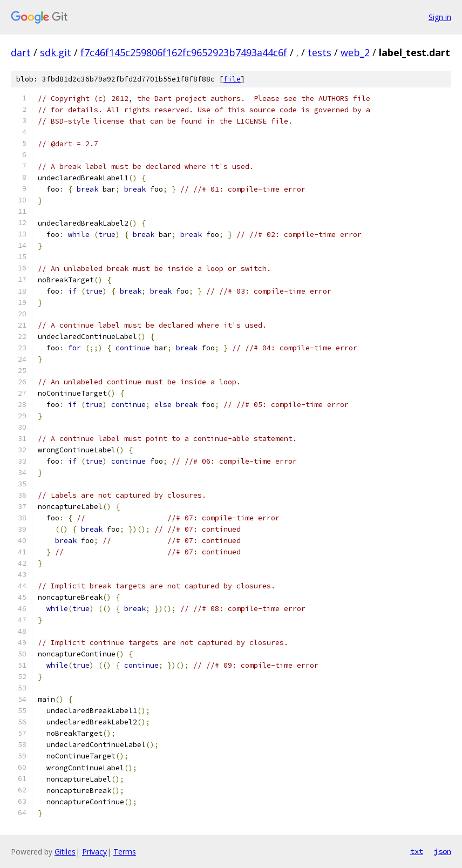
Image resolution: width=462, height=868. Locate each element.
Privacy (94, 852)
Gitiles (65, 852)
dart (21, 52)
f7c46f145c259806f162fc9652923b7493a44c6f (184, 52)
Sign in (440, 17)
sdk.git (56, 52)
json (443, 851)
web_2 (355, 52)
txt (417, 851)
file (232, 79)
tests (320, 52)
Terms (125, 852)
